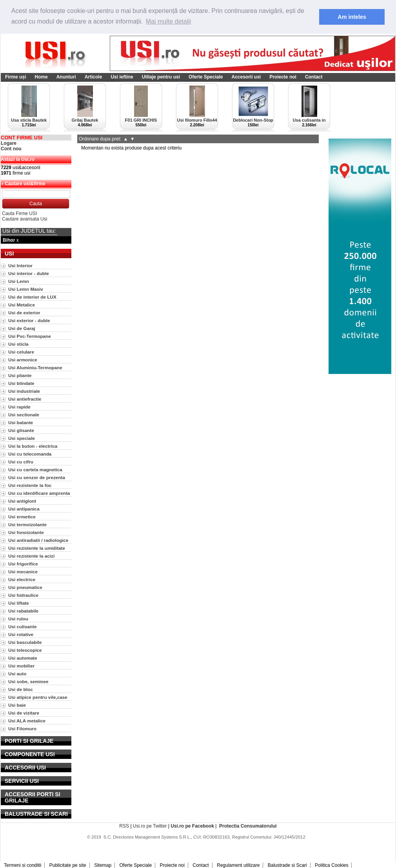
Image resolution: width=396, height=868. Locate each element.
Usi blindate (21, 383)
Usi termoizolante (27, 524)
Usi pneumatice (25, 587)
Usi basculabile (25, 642)
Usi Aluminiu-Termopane (35, 367)
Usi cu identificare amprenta (39, 493)
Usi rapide (19, 407)
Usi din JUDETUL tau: (29, 231)
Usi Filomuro (22, 728)
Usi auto (17, 674)
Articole (94, 77)
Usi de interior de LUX (32, 297)
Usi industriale (24, 391)
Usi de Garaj (22, 328)
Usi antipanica (24, 509)
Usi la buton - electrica (33, 446)
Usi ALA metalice (27, 721)
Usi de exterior (24, 313)
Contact (314, 77)
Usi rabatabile (23, 611)
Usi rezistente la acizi (31, 556)
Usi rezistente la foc (30, 485)
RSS (124, 826)
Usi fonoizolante (26, 532)
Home (41, 77)
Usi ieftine (122, 77)
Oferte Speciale (206, 77)
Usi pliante (20, 375)
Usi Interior (20, 265)
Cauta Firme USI (19, 213)
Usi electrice (22, 579)
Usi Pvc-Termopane (30, 336)
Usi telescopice (25, 650)
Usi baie (17, 705)
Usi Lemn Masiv (26, 289)
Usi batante (21, 422)
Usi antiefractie (25, 399)
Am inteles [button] (352, 17)
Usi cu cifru (21, 462)
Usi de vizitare (24, 713)
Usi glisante (21, 430)
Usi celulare (21, 352)
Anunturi (66, 77)
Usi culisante (23, 626)
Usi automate (23, 658)
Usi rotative (21, 634)
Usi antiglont (22, 501)
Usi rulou (18, 619)
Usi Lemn (19, 281)
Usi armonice (23, 360)
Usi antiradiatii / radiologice (38, 540)
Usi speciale (22, 438)
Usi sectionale (24, 415)
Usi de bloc (21, 689)
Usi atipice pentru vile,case (38, 697)
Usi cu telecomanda (30, 454)
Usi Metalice (22, 305)
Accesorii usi (246, 77)
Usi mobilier (21, 666)
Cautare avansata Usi (25, 219)
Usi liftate (19, 603)
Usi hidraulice (23, 595)
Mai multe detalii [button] (169, 21)
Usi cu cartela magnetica (35, 470)
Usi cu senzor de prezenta (37, 477)
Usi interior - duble (29, 273)
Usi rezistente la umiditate (37, 548)
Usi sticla (18, 344)
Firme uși (15, 77)
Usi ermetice (22, 517)
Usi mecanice (23, 572)
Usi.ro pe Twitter (150, 826)
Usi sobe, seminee (28, 681)
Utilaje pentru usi (161, 77)
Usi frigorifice (23, 564)
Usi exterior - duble (29, 320)
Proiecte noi (283, 77)
